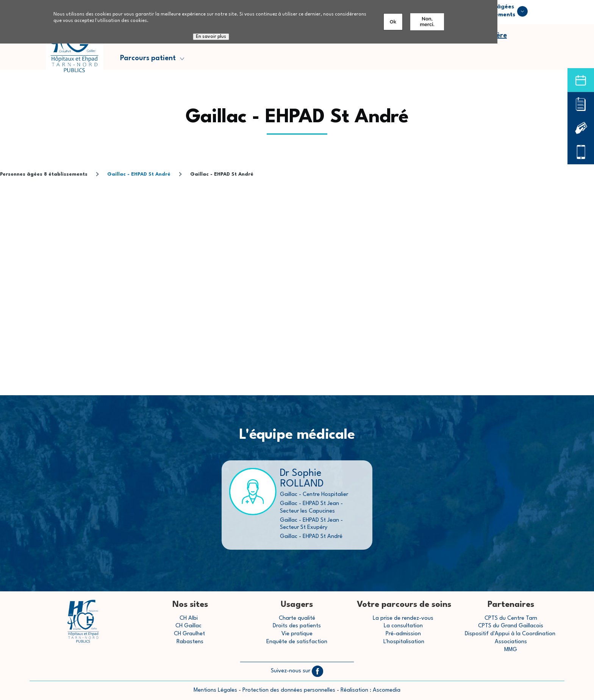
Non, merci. (427, 22)
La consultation (403, 626)
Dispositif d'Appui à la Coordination (511, 634)
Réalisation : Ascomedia (370, 690)
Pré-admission (403, 634)
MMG (511, 650)
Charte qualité (297, 618)
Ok (393, 22)
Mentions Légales (215, 690)
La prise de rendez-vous (403, 618)
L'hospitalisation (404, 642)
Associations (511, 642)
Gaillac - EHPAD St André (139, 174)
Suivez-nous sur (297, 671)
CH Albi (189, 618)
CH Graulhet (189, 634)
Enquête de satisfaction (297, 642)
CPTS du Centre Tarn (511, 618)
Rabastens (190, 642)
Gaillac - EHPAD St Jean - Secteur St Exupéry (311, 524)
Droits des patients (297, 626)
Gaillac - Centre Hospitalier (314, 495)
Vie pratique (297, 634)
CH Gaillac (188, 626)
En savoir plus (211, 37)
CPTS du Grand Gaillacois (511, 626)
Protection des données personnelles (289, 690)
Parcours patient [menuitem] (149, 60)
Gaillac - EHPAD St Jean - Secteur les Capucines (311, 507)
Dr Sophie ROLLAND (302, 479)
